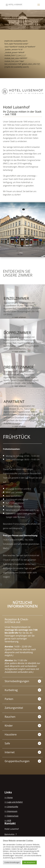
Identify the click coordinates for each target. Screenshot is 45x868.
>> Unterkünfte (11, 807)
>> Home (9, 798)
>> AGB (8, 821)
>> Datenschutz (12, 816)
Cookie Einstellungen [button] (12, 862)
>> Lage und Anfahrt (14, 802)
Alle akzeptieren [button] (29, 862)
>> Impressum (11, 811)
